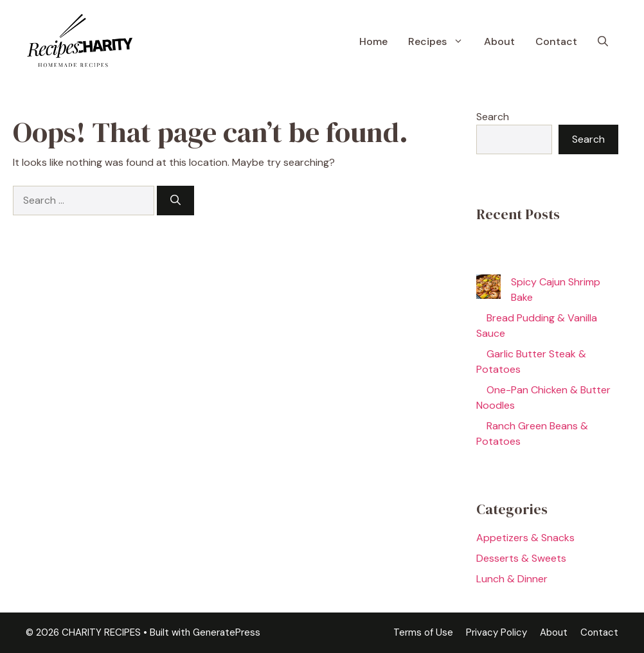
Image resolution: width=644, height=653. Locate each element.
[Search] (175, 201)
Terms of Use (423, 632)
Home (373, 41)
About (499, 41)
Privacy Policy (496, 632)
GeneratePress (227, 632)
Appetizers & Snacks (525, 538)
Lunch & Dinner (512, 579)
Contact (556, 41)
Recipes (441, 42)
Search (493, 117)
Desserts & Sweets (521, 558)
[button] (603, 42)
